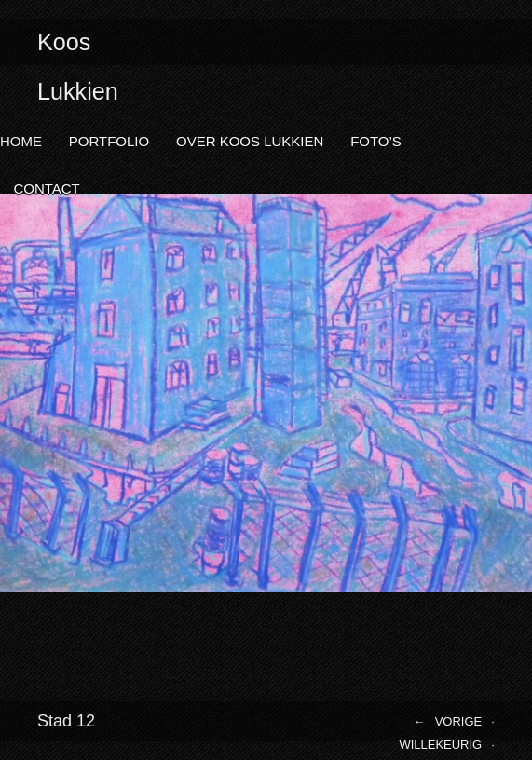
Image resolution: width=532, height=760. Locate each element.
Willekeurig (440, 745)
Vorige (459, 721)
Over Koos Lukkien (250, 141)
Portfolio (109, 141)
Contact (46, 189)
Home (21, 141)
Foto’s (376, 141)
